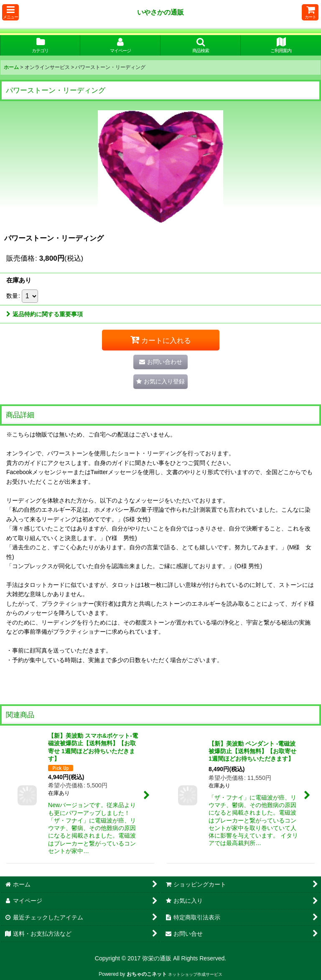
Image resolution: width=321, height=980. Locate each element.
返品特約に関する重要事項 (45, 314)
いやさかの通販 (160, 12)
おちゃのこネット (147, 974)
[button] (10, 12)
